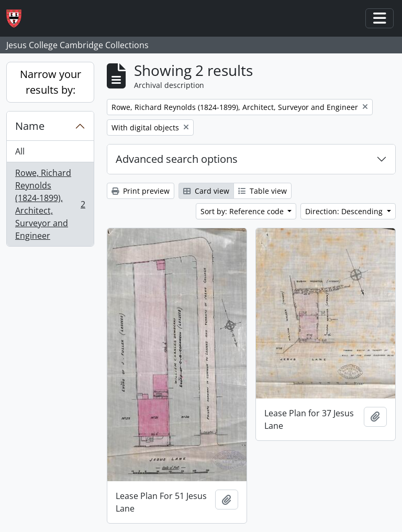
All (20, 151)
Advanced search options (177, 159)
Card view (206, 191)
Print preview (141, 191)
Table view (263, 191)
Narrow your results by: (51, 82)
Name (30, 126)
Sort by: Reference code (243, 211)
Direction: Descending (345, 211)
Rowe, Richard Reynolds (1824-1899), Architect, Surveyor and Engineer (50, 204)
